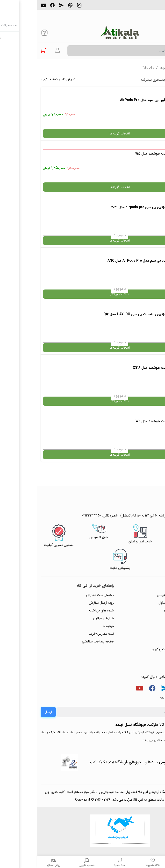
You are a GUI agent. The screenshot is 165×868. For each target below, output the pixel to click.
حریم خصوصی (148, 618)
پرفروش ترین (147, 80)
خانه (159, 68)
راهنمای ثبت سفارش (63, 595)
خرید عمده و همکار (145, 657)
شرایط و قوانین (66, 618)
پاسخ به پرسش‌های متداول (140, 603)
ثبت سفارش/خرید (64, 634)
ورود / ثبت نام (148, 641)
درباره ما (71, 626)
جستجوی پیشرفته (116, 80)
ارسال (11, 712)
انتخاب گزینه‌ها (82, 133)
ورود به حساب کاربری (21, 50)
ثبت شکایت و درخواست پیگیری (136, 649)
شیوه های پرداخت (64, 610)
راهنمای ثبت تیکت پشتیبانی (139, 595)
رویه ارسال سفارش (64, 603)
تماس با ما (151, 634)
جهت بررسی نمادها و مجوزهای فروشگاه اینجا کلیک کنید (97, 762)
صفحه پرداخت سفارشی (61, 641)
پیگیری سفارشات (147, 626)
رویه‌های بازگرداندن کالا (142, 610)
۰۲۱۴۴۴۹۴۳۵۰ (145, 7)
